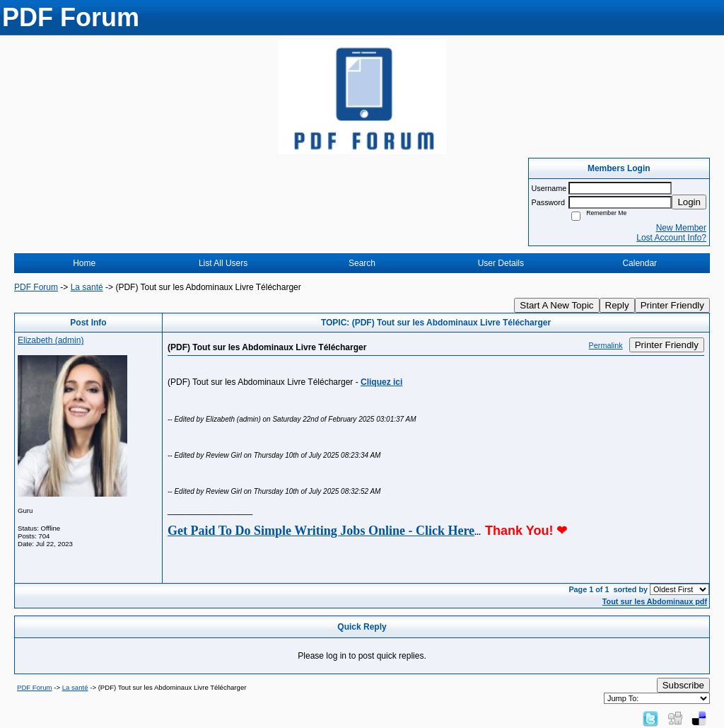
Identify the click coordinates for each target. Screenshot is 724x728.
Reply (617, 305)
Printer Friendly (672, 305)
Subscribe (683, 685)
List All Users (223, 263)
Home (84, 263)
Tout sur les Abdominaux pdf (655, 601)
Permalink (606, 345)
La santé (87, 287)
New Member (681, 228)
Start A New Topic (556, 305)
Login (689, 202)
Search (362, 263)
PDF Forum (36, 287)
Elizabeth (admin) (51, 340)
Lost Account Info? (671, 238)
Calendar (640, 263)
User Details (501, 263)
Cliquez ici (381, 382)
